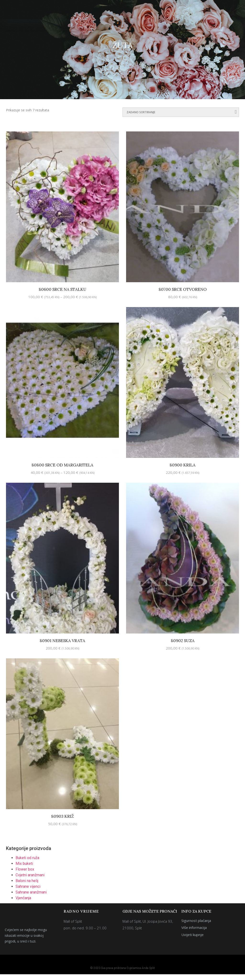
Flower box (25, 875)
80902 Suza (183, 646)
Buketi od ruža (27, 864)
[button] (208, 13)
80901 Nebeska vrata (62, 646)
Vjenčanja (23, 904)
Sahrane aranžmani (31, 898)
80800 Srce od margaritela (62, 471)
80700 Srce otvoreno (183, 295)
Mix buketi (24, 869)
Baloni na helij (27, 886)
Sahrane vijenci (28, 892)
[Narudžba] (181, 118)
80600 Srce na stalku (63, 295)
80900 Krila (183, 471)
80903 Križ (62, 822)
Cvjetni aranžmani (30, 881)
